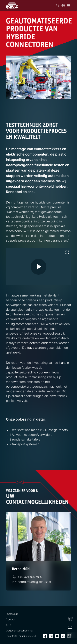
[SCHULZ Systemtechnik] (12, 5)
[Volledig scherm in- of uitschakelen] (67, 252)
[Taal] (63, 5)
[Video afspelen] (42, 271)
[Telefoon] (30, 577)
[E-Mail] (34, 582)
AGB (9, 625)
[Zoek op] (58, 5)
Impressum (12, 614)
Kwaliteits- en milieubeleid (21, 636)
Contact (11, 620)
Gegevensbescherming (19, 631)
